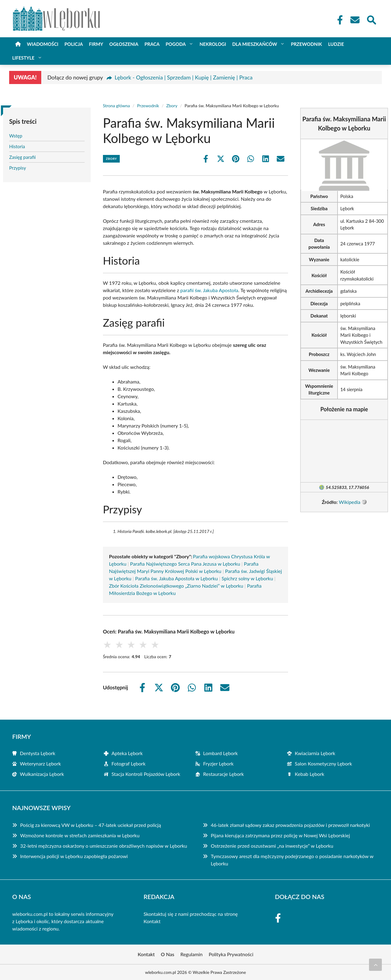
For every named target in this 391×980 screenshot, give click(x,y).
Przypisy (18, 168)
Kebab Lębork (309, 774)
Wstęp (16, 136)
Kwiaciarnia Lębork (315, 753)
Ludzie (336, 44)
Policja (74, 44)
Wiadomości (43, 44)
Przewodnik (306, 44)
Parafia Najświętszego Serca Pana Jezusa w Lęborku (185, 564)
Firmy (96, 44)
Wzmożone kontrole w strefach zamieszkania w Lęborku (80, 835)
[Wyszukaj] (371, 19)
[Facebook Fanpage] (338, 20)
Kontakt (152, 921)
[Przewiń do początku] (375, 965)
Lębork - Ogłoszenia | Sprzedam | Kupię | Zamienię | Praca (183, 77)
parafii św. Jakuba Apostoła (209, 290)
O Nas (168, 954)
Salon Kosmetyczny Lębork (323, 763)
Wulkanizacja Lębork (42, 774)
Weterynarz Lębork (40, 763)
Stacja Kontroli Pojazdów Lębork (146, 774)
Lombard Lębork (220, 753)
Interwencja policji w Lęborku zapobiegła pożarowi (74, 856)
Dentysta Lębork (38, 753)
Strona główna (117, 106)
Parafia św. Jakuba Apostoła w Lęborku (176, 578)
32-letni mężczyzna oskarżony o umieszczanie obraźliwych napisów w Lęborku (104, 846)
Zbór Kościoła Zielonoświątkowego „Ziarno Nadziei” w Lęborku (176, 586)
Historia (17, 146)
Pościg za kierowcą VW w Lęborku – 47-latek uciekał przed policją (91, 825)
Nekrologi (213, 44)
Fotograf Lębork (128, 763)
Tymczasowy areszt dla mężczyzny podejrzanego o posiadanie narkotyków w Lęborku (292, 860)
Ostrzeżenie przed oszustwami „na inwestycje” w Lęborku (272, 846)
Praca (152, 44)
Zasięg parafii (22, 157)
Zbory (172, 106)
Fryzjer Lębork (218, 763)
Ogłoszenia (124, 44)
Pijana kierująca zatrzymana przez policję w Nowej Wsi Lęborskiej (280, 835)
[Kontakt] (355, 20)
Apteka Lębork (127, 753)
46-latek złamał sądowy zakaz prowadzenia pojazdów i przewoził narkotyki (290, 825)
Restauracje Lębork (223, 774)
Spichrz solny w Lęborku (247, 578)
